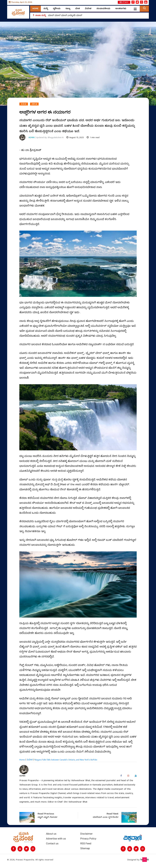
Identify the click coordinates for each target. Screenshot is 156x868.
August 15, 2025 (75, 138)
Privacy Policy (88, 839)
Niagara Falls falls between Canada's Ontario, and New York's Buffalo (66, 760)
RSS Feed (86, 844)
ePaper (124, 2)
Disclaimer (86, 834)
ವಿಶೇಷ (34, 104)
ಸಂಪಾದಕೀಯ (103, 9)
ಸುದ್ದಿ (46, 9)
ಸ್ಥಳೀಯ (57, 9)
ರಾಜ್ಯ (68, 9)
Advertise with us (56, 839)
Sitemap (85, 848)
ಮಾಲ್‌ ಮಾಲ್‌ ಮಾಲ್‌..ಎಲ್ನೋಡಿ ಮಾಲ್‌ (65, 16)
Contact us (52, 844)
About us (51, 834)
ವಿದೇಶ (88, 9)
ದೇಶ (78, 9)
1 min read (93, 138)
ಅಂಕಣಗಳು (121, 9)
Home (35, 9)
